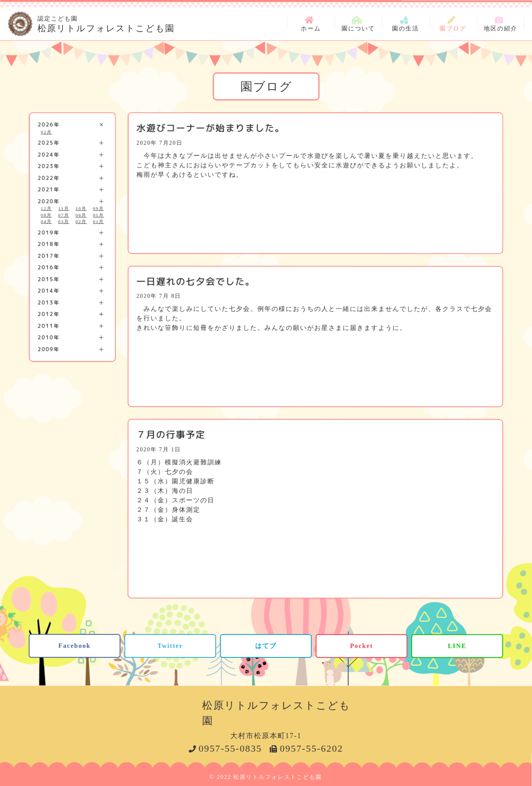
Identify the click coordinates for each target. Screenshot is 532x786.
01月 (98, 222)
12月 (46, 208)
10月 (81, 208)
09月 (98, 208)
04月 (46, 222)
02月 (46, 132)
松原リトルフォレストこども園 (106, 23)
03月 (64, 222)
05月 (98, 215)
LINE (457, 646)
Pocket (362, 646)
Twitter (170, 645)
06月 (81, 215)
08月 (46, 215)
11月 (64, 208)
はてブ (266, 645)
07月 (64, 215)
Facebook (75, 645)
